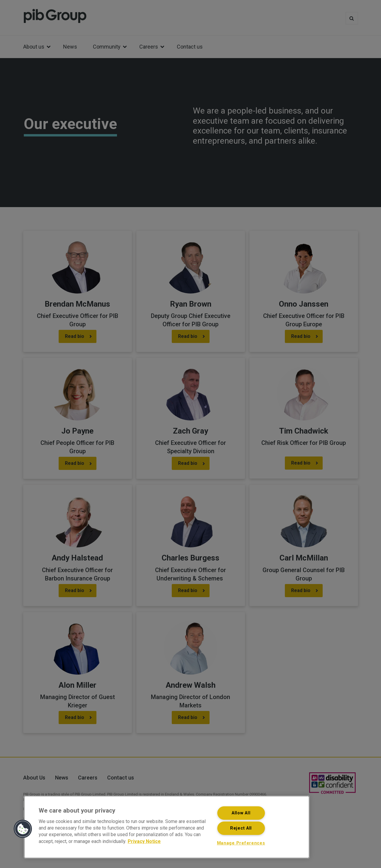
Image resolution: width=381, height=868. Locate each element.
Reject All (241, 828)
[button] (23, 829)
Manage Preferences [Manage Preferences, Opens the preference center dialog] (241, 843)
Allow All (241, 813)
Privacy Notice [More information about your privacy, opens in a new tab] (144, 841)
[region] (167, 827)
